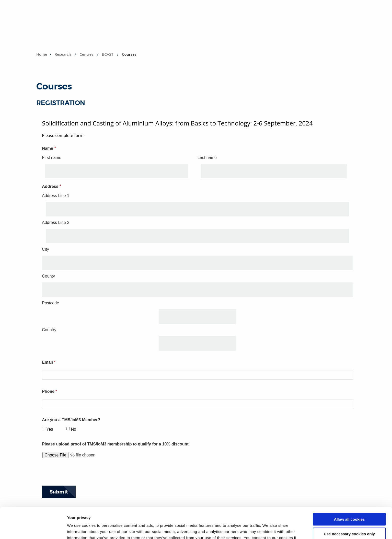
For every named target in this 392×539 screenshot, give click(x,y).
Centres (86, 54)
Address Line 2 (56, 222)
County (48, 276)
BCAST (108, 54)
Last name (207, 158)
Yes (50, 429)
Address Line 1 (56, 196)
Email (49, 362)
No (73, 429)
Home (42, 54)
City (45, 249)
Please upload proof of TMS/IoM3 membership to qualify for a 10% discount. (116, 444)
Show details (79, 529)
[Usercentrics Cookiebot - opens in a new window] (33, 529)
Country (49, 330)
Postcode (50, 303)
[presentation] (81, 474)
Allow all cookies (349, 490)
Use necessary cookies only (349, 505)
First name (52, 158)
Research (63, 54)
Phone (49, 391)
